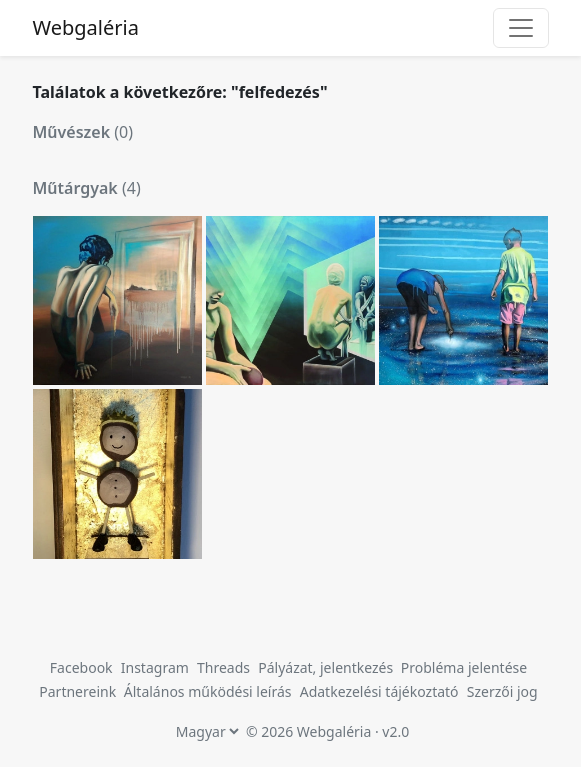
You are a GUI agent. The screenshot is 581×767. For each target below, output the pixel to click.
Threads (223, 667)
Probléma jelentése (464, 667)
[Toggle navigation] (521, 28)
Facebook (81, 667)
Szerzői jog (502, 691)
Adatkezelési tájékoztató (379, 691)
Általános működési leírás (208, 691)
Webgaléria (86, 27)
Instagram (155, 667)
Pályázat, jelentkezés (327, 667)
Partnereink (79, 691)
